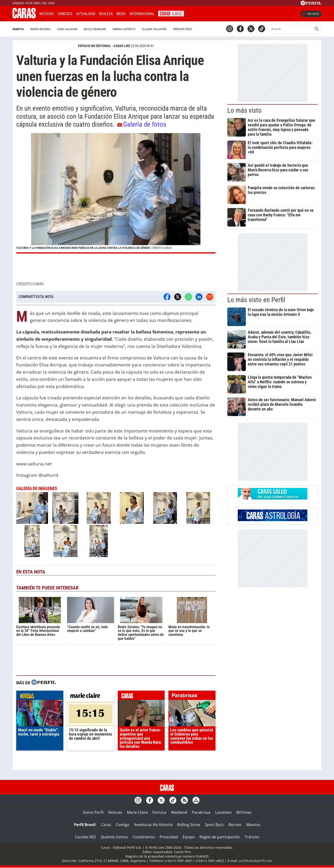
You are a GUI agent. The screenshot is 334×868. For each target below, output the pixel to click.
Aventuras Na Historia (153, 825)
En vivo (311, 14)
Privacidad (169, 837)
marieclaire (91, 696)
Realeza (106, 14)
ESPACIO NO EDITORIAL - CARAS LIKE (104, 46)
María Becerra (40, 29)
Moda (121, 14)
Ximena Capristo (124, 29)
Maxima (253, 825)
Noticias (47, 14)
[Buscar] (291, 29)
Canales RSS (85, 837)
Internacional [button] (142, 14)
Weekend (179, 812)
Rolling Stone (189, 825)
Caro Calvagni (67, 29)
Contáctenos (144, 837)
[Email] (210, 297)
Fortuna (159, 812)
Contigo (123, 825)
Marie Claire (137, 812)
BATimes (244, 812)
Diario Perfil (93, 812)
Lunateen (223, 812)
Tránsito (252, 837)
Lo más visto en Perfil (256, 300)
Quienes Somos (114, 837)
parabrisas (192, 696)
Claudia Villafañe (154, 29)
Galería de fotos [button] (142, 124)
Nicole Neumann (95, 29)
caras (141, 696)
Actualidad (86, 14)
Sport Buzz (214, 825)
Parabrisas (201, 812)
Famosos (65, 14)
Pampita (18, 29)
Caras (106, 825)
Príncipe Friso (183, 29)
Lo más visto (244, 110)
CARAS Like (171, 13)
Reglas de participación (220, 837)
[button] (116, 193)
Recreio (235, 825)
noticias (40, 696)
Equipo (189, 837)
